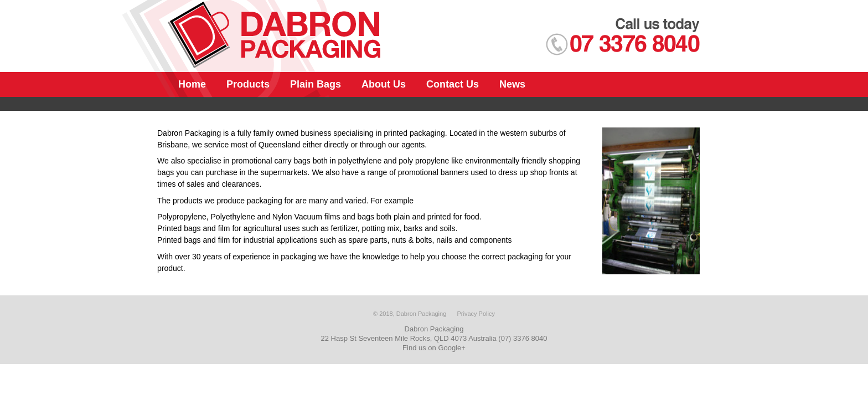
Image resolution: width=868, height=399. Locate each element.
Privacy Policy (476, 314)
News (512, 84)
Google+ (452, 348)
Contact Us (453, 84)
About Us (384, 84)
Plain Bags (316, 84)
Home (192, 84)
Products (248, 84)
